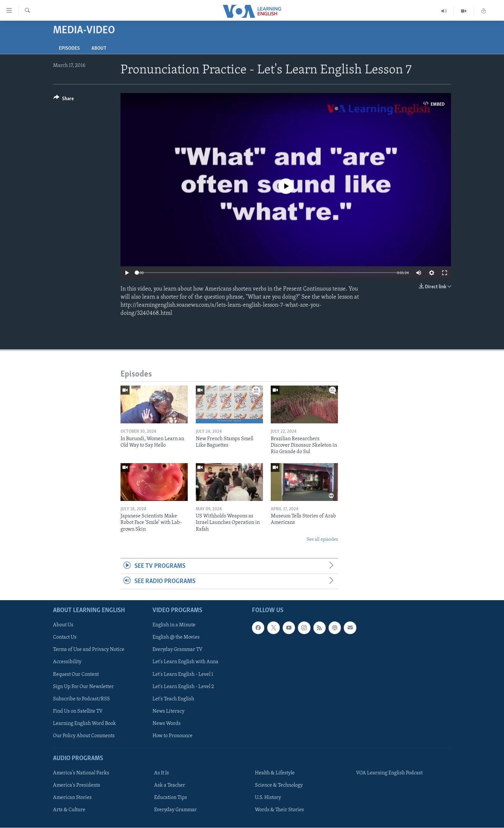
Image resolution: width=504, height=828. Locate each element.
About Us (63, 625)
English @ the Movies (176, 638)
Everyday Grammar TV (178, 650)
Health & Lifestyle (275, 773)
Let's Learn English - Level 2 (183, 687)
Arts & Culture (69, 810)
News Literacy (168, 711)
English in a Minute (174, 625)
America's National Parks (81, 773)
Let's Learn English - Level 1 (183, 674)
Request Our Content (76, 674)
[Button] (63, 100)
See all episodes (322, 540)
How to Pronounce (173, 736)
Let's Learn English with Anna (185, 662)
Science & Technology (279, 786)
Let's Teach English (173, 699)
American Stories (72, 798)
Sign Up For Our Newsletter (83, 687)
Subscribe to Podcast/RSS (81, 699)
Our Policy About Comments (84, 736)
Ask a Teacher (170, 786)
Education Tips (171, 798)
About (99, 48)
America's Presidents (77, 786)
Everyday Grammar (175, 810)
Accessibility (67, 662)
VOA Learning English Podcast (389, 773)
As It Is (162, 773)
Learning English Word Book (84, 724)
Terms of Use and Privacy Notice (89, 650)
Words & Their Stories (279, 810)
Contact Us (65, 638)
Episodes (69, 48)
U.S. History (268, 798)
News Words (167, 724)
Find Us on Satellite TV (78, 711)
